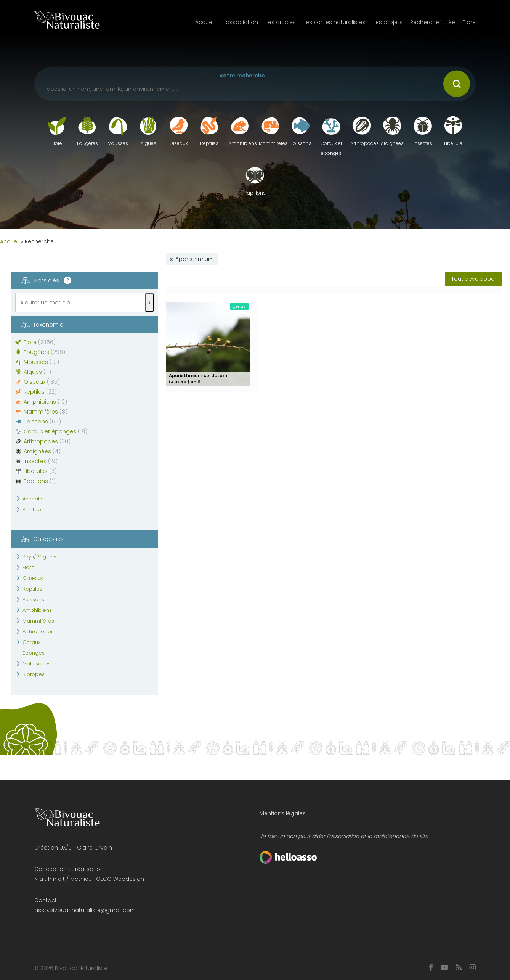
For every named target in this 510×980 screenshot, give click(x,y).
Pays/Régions (39, 557)
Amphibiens (37, 610)
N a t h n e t (50, 879)
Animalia (33, 499)
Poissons (33, 599)
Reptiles (32, 589)
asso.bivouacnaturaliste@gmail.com (85, 910)
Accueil (10, 241)
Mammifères (38, 621)
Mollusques (37, 664)
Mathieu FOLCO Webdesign (107, 879)
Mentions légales (283, 813)
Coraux (31, 642)
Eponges (34, 653)
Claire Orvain (95, 848)
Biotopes (34, 674)
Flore (29, 567)
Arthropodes (38, 632)
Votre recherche (242, 76)
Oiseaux (33, 578)
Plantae (32, 509)
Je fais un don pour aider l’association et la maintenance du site (344, 836)
